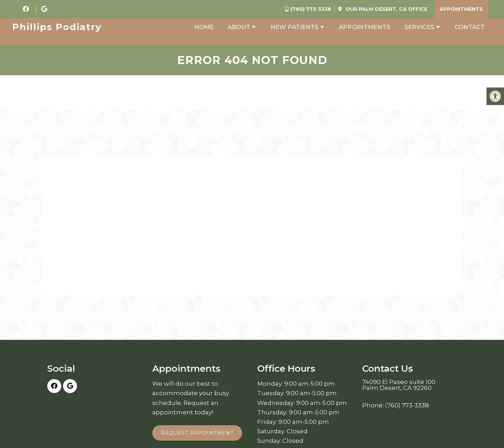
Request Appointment (197, 433)
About (239, 27)
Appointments (461, 9)
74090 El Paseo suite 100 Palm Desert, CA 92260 (399, 385)
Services (419, 27)
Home (204, 27)
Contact (470, 27)
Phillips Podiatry (57, 27)
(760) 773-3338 (311, 9)
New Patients (295, 27)
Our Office (386, 9)
